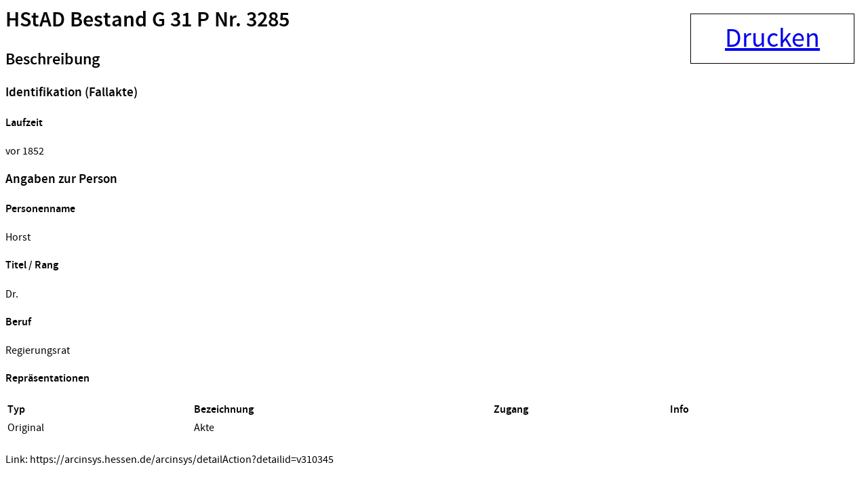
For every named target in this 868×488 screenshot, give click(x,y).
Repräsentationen (47, 379)
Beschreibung (53, 60)
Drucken (772, 39)
